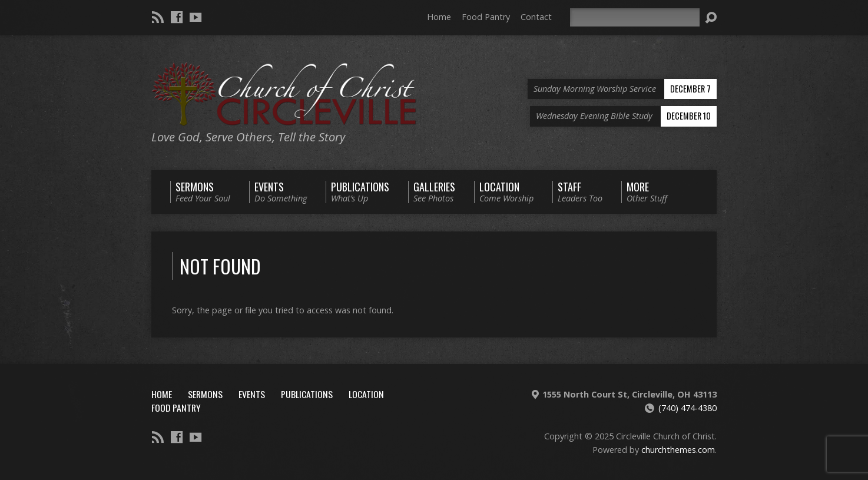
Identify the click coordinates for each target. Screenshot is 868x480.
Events (252, 394)
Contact (536, 17)
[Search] (635, 17)
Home (439, 17)
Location (366, 394)
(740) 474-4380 (688, 408)
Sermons (205, 394)
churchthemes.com (678, 450)
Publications (307, 394)
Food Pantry (486, 17)
